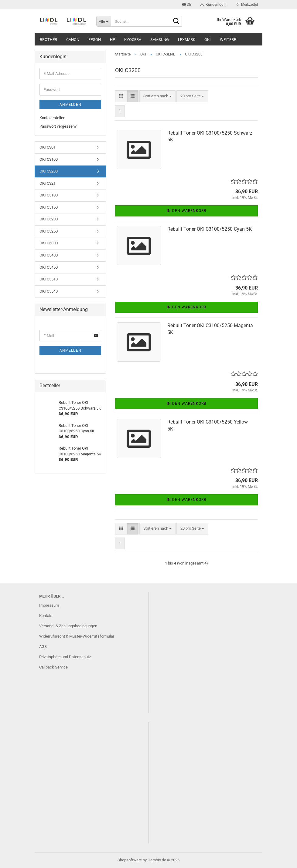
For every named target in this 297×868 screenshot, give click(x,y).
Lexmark (187, 40)
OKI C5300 (49, 243)
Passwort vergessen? (58, 126)
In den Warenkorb (186, 211)
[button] (187, 5)
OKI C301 (48, 147)
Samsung (160, 40)
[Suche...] (104, 21)
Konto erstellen (52, 118)
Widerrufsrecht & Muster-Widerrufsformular (77, 636)
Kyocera (133, 40)
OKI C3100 (49, 159)
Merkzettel (247, 5)
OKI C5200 (49, 219)
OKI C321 (48, 183)
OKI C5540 (49, 291)
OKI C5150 (49, 207)
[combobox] (157, 96)
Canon (73, 40)
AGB (43, 647)
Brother (48, 40)
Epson (95, 40)
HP (113, 40)
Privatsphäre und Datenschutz (65, 657)
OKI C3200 (49, 171)
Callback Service (53, 667)
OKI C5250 (49, 231)
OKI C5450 (49, 267)
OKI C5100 (49, 195)
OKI (208, 40)
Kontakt (46, 616)
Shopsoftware (130, 860)
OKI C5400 (49, 255)
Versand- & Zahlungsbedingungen (68, 626)
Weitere (228, 40)
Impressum (49, 605)
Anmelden (70, 105)
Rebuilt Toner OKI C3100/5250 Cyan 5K (210, 229)
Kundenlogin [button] (213, 5)
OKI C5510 (49, 279)
